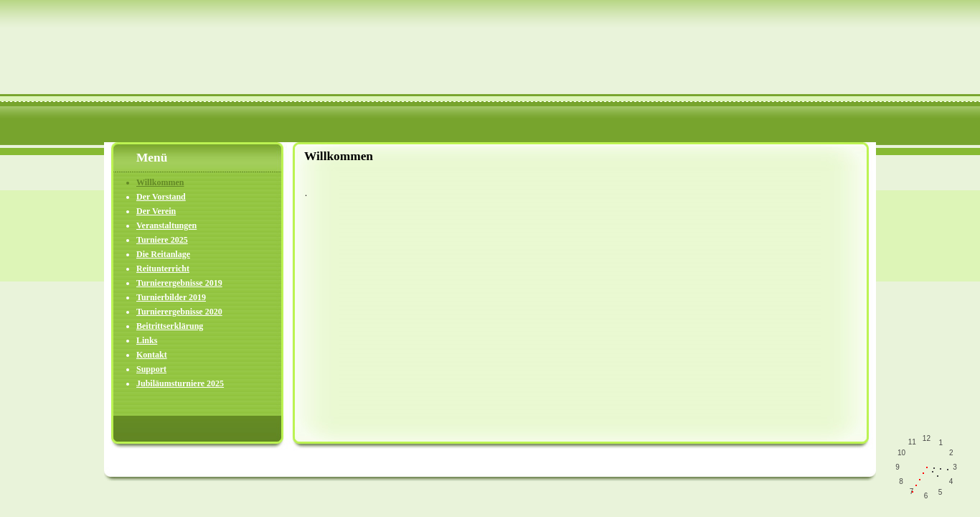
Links (147, 340)
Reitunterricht (163, 269)
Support (151, 369)
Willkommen (160, 182)
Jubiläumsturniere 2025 (180, 383)
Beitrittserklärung (170, 326)
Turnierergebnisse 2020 (179, 312)
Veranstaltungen (166, 225)
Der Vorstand (161, 197)
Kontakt (152, 355)
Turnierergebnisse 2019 (179, 283)
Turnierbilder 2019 (171, 297)
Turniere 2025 (162, 240)
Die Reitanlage (163, 254)
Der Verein (156, 211)
